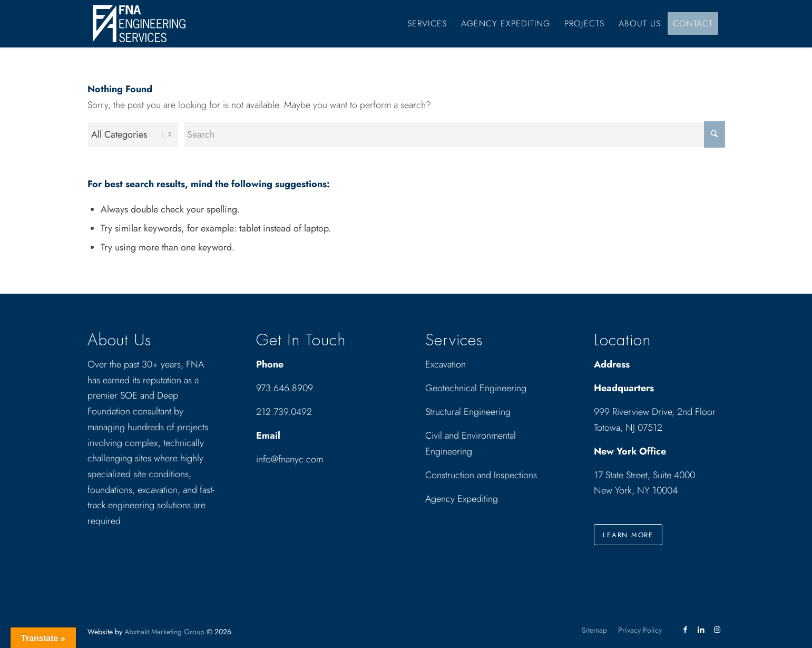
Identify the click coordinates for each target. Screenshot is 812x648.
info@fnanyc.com (290, 459)
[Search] (454, 134)
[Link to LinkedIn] (701, 630)
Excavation (446, 364)
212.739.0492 (284, 412)
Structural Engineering (468, 412)
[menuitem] (427, 24)
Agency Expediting (463, 499)
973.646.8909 (285, 388)
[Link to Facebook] (686, 630)
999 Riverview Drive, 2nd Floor (655, 412)
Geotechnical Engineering (476, 388)
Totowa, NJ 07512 (628, 428)
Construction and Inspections (481, 475)
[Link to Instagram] (717, 630)
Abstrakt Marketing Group (164, 632)
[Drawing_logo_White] (139, 24)
